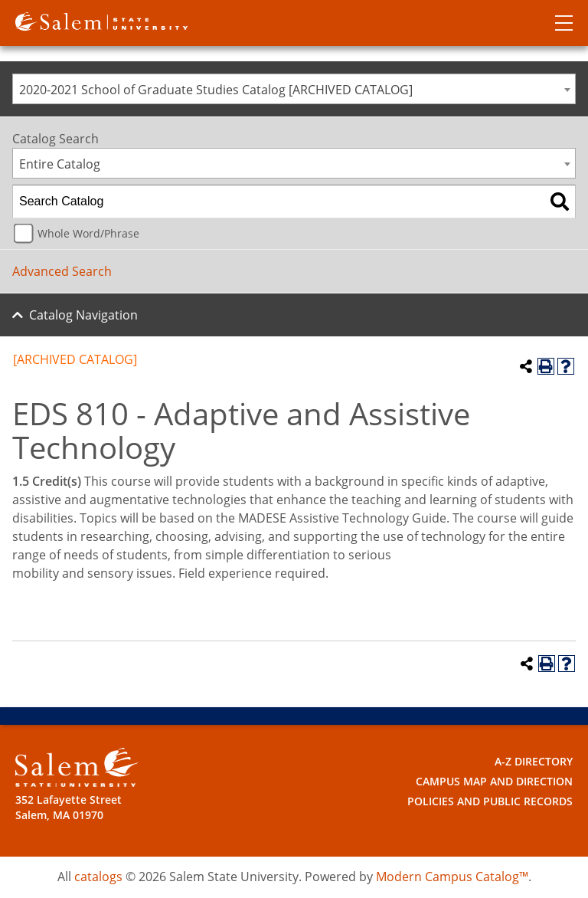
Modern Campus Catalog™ (452, 877)
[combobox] (294, 89)
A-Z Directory (534, 761)
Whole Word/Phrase (88, 233)
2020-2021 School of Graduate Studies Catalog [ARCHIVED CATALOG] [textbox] (216, 90)
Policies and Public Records (490, 801)
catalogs (98, 877)
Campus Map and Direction (494, 781)
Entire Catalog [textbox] (60, 164)
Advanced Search (62, 271)
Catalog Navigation (83, 315)
